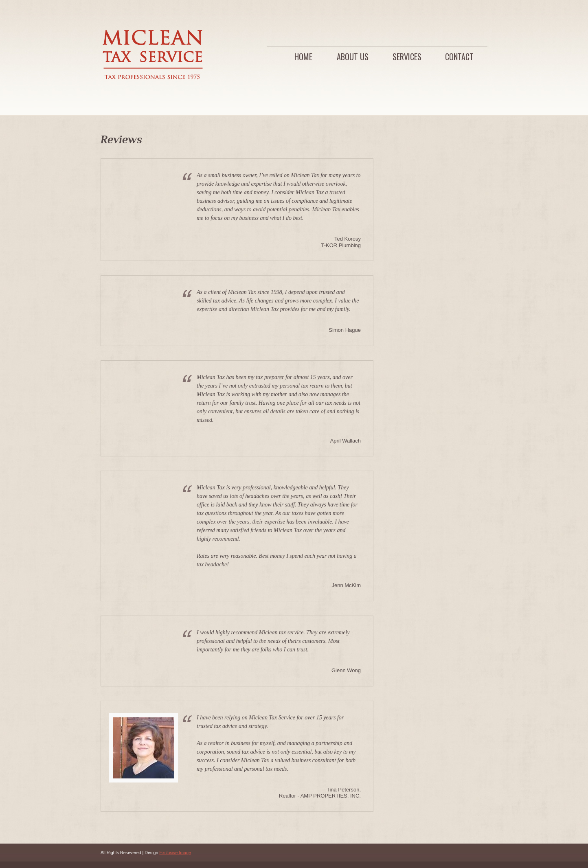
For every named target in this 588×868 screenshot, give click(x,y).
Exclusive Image (175, 853)
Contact (459, 57)
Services (407, 57)
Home (303, 57)
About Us (353, 57)
